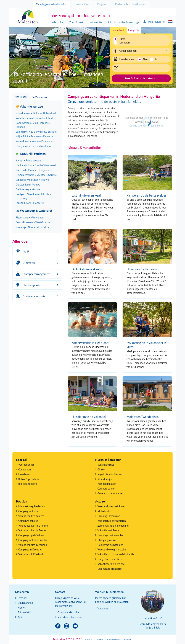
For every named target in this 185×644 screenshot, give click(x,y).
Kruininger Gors (32, 227)
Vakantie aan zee (29, 106)
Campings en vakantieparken (52, 4)
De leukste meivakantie (87, 269)
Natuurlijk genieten (31, 154)
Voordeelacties (26, 465)
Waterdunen (35, 141)
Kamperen (123, 42)
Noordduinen (36, 113)
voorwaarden (113, 639)
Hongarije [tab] (134, 30)
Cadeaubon (25, 469)
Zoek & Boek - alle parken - (140, 78)
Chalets (101, 469)
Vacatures (103, 608)
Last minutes (95, 22)
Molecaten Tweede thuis (142, 417)
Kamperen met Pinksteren (112, 521)
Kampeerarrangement (33, 274)
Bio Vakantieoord (28, 484)
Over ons (22, 598)
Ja (156, 59)
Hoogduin (33, 146)
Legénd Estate (30, 203)
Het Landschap (36, 165)
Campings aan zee (28, 521)
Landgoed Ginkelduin (34, 196)
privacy (88, 639)
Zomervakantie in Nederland (113, 526)
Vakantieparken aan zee (31, 516)
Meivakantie (104, 511)
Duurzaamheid (25, 603)
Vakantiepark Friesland (31, 554)
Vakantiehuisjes (106, 465)
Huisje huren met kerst (110, 559)
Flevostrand (30, 217)
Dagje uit (102, 4)
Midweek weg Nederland (32, 506)
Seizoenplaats (28, 285)
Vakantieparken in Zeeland (33, 530)
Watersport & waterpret (34, 211)
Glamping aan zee (107, 540)
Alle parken (58, 22)
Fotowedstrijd (25, 612)
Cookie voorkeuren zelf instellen (147, 126)
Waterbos (35, 118)
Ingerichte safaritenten (110, 474)
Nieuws (22, 608)
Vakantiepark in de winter (111, 564)
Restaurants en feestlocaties (130, 4)
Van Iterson (36, 132)
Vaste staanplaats (30, 296)
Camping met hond (29, 511)
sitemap (128, 639)
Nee (145, 59)
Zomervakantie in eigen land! (90, 343)
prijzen (99, 639)
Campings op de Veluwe (31, 535)
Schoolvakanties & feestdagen (124, 22)
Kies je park (21, 97)
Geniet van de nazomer (110, 545)
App (20, 617)
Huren (122, 39)
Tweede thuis (82, 4)
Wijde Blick (35, 136)
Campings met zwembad (111, 535)
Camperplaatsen (106, 489)
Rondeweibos (33, 125)
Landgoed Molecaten (32, 180)
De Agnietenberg (36, 175)
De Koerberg (28, 189)
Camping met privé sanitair (33, 540)
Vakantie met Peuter (109, 530)
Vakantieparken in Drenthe (33, 526)
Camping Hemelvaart (109, 516)
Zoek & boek (76, 22)
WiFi (22, 251)
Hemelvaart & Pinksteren (143, 269)
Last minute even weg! (86, 195)
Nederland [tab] (118, 30)
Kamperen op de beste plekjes (146, 195)
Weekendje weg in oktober (112, 549)
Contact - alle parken (69, 612)
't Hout (29, 160)
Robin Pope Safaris (29, 479)
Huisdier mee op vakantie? (89, 417)
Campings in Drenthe (30, 549)
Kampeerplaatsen (107, 484)
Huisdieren (24, 474)
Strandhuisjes (105, 479)
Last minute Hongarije (109, 569)
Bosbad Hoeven (33, 222)
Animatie (25, 263)
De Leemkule (28, 185)
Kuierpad (33, 170)
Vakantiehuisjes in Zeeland (33, 545)
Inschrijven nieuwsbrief (70, 617)
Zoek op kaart (40, 97)
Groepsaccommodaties (110, 493)
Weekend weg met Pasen (111, 506)
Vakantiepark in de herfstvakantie (116, 554)
